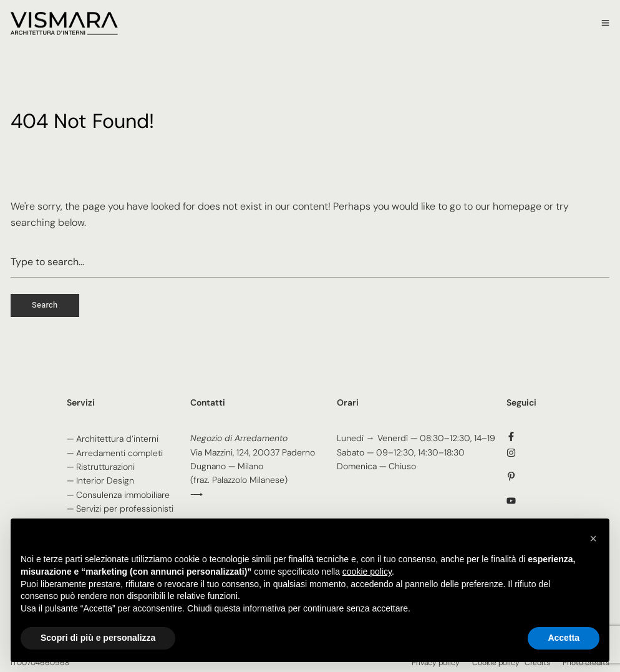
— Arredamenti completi (115, 453)
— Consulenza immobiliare (118, 495)
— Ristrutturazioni (101, 467)
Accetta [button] (564, 638)
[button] (593, 538)
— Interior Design (100, 480)
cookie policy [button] (367, 572)
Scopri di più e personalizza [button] (98, 638)
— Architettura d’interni (113, 439)
